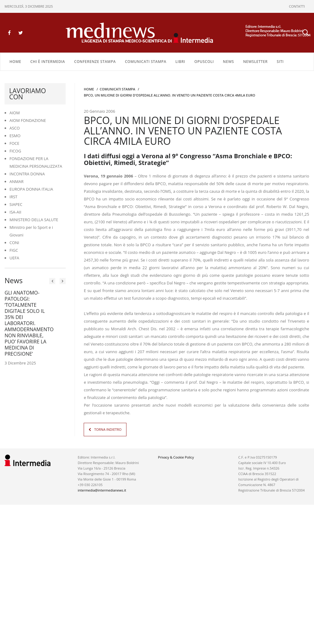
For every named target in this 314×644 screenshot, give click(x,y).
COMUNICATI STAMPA (146, 62)
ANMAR (16, 181)
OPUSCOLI (204, 62)
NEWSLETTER (255, 62)
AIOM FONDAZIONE (28, 120)
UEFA (14, 258)
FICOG (15, 151)
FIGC (14, 250)
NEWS (228, 62)
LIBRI (180, 62)
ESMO (15, 136)
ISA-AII (15, 212)
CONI (14, 243)
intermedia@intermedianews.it (102, 490)
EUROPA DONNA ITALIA (31, 189)
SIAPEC (16, 204)
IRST (13, 197)
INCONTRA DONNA (27, 174)
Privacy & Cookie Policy (176, 457)
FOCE (14, 143)
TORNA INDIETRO (108, 429)
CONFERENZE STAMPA (95, 62)
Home (15, 62)
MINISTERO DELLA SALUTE (34, 220)
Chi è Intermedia (48, 62)
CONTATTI (297, 6)
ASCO (15, 128)
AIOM (15, 113)
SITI (280, 62)
